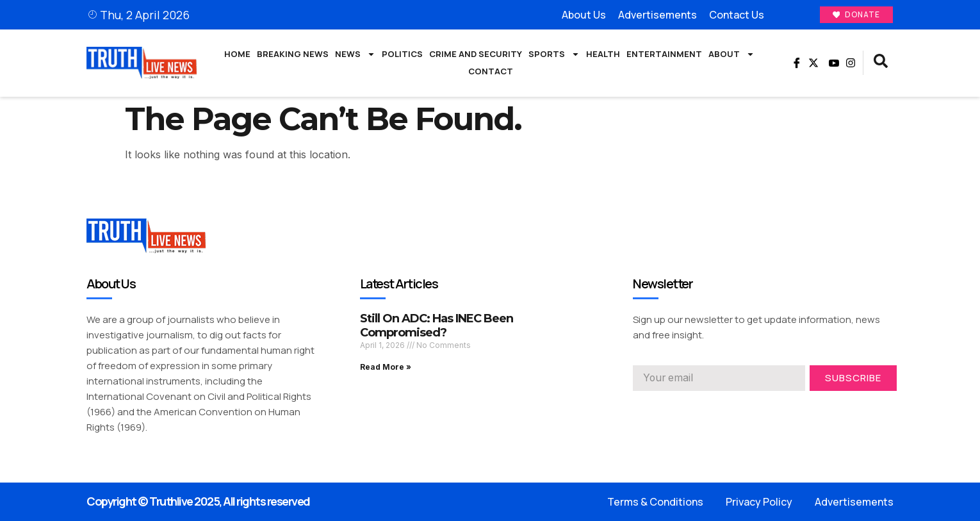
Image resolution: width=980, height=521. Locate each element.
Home (237, 54)
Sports (554, 54)
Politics (402, 54)
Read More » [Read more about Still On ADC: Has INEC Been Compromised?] (386, 367)
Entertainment (664, 54)
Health (603, 54)
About (731, 54)
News (355, 54)
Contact (491, 72)
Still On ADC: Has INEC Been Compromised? (437, 326)
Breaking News (293, 54)
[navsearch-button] (881, 63)
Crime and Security (476, 54)
